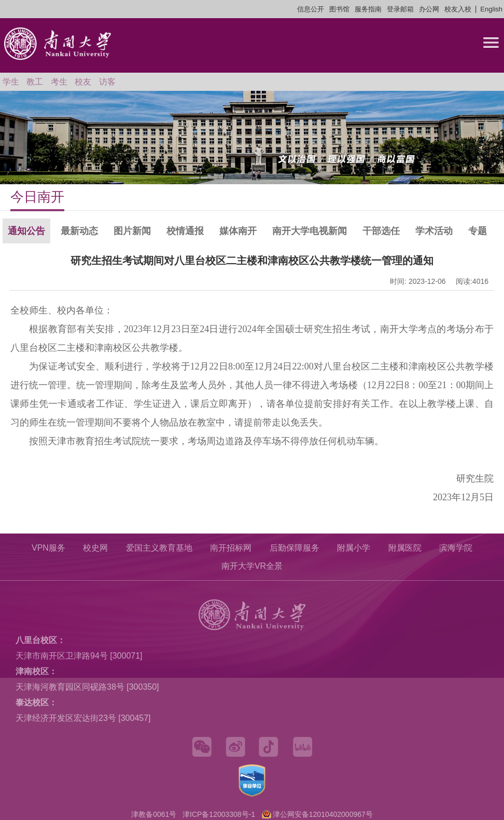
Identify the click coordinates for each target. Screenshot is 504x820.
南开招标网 (231, 548)
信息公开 (311, 9)
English (491, 9)
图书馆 (339, 9)
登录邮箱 (400, 9)
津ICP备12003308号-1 (219, 814)
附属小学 (354, 548)
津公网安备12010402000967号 (323, 814)
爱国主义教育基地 (159, 548)
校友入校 (458, 9)
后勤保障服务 (295, 548)
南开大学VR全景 (252, 566)
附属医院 (405, 548)
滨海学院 (456, 548)
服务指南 (368, 9)
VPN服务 (48, 548)
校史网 (95, 548)
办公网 (429, 9)
